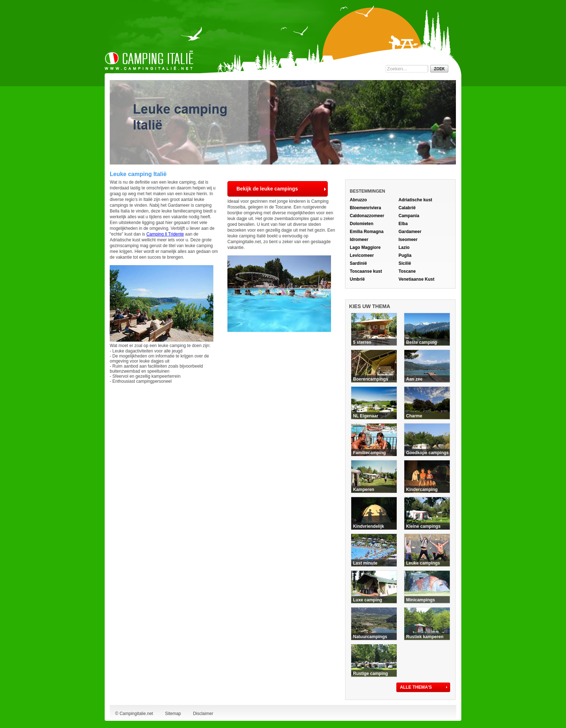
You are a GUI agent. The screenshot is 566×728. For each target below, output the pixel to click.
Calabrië (407, 208)
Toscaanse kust (366, 271)
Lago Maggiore (365, 247)
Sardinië (358, 263)
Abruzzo (358, 200)
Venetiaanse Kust (416, 279)
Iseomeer (408, 240)
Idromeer (359, 240)
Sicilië (405, 263)
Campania (409, 216)
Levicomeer (362, 255)
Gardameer (410, 232)
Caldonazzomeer (367, 216)
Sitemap (173, 714)
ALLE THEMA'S (416, 687)
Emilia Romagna (367, 232)
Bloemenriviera (365, 208)
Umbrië (357, 279)
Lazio (404, 247)
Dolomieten (362, 224)
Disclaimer (203, 714)
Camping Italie (149, 60)
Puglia (405, 255)
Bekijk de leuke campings (267, 189)
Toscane (407, 271)
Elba (403, 224)
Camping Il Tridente (165, 234)
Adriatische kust (415, 200)
